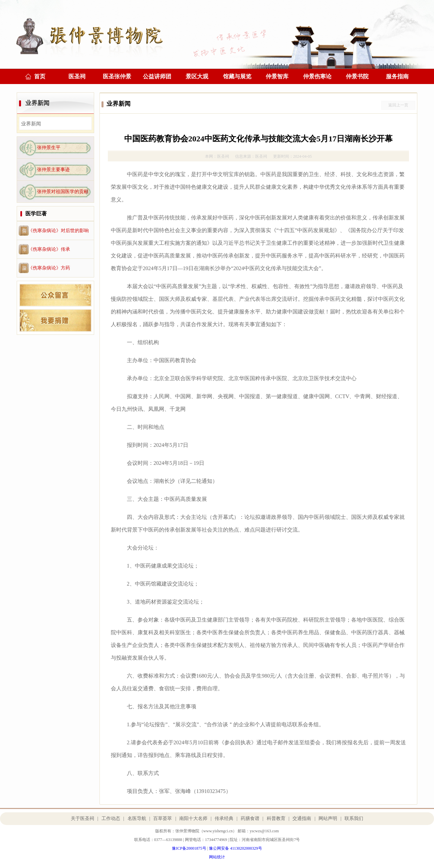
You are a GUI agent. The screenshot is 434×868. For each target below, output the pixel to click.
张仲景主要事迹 (53, 170)
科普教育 (276, 818)
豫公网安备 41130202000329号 (236, 848)
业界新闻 (37, 103)
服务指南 (397, 77)
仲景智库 (277, 77)
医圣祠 (77, 77)
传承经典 (224, 818)
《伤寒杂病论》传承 (49, 249)
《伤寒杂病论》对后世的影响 (58, 231)
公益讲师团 (157, 77)
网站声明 (328, 818)
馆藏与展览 (237, 77)
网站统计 (217, 857)
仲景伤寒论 (317, 77)
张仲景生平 (49, 148)
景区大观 (197, 77)
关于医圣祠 (82, 818)
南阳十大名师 (193, 818)
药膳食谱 (250, 818)
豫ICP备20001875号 (189, 848)
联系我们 (354, 818)
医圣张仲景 (117, 77)
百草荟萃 (163, 818)
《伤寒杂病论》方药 (49, 268)
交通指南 (302, 818)
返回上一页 (398, 105)
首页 (40, 77)
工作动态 (111, 818)
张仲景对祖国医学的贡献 (63, 192)
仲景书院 (357, 77)
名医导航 (137, 818)
